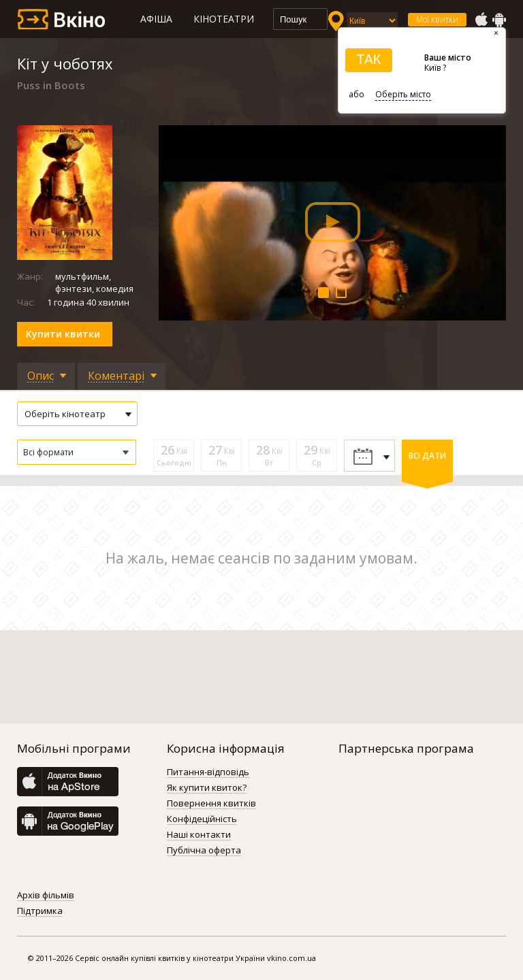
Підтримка (40, 911)
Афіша (156, 19)
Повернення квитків (211, 804)
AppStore (481, 20)
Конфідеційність (202, 819)
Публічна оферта (204, 851)
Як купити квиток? (207, 788)
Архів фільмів (46, 896)
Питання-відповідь (208, 772)
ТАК (368, 59)
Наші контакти (199, 835)
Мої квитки (437, 19)
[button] (77, 452)
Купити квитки (63, 334)
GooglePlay (499, 20)
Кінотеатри (224, 19)
